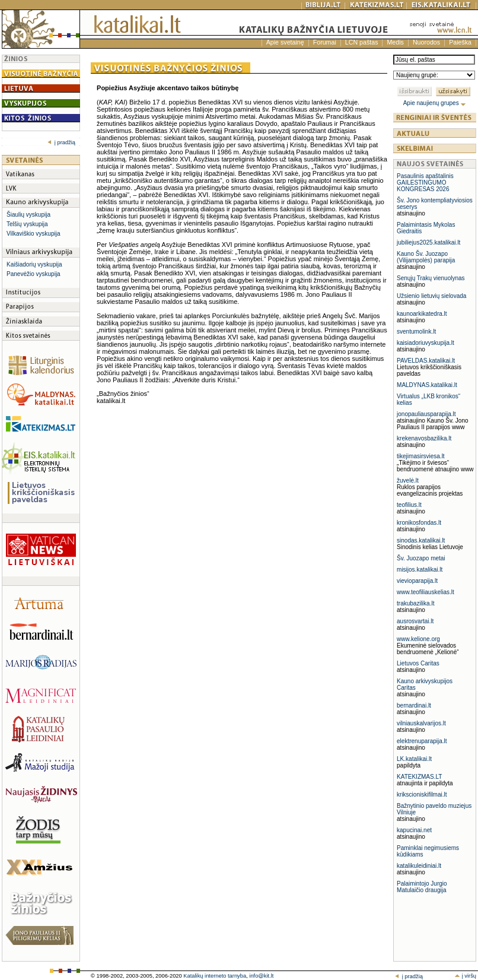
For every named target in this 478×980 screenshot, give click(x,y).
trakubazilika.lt (415, 603)
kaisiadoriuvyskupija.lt (426, 343)
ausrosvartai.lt (415, 621)
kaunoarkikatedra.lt (422, 314)
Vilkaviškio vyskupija (33, 234)
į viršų (465, 976)
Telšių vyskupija (27, 224)
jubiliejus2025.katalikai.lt (428, 242)
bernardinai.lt (414, 705)
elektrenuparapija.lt (422, 741)
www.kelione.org (418, 639)
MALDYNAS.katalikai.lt (427, 385)
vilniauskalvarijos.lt (421, 723)
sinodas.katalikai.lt (421, 540)
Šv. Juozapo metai (421, 558)
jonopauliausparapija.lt (426, 414)
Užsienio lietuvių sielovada (431, 296)
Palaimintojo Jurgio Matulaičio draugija (422, 887)
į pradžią (61, 142)
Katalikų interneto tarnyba (215, 976)
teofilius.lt (409, 505)
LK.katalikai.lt (414, 759)
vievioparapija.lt (417, 581)
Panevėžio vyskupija (34, 274)
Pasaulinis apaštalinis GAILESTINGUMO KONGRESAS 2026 (425, 183)
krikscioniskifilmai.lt (422, 795)
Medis (395, 42)
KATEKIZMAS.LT (419, 777)
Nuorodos (426, 42)
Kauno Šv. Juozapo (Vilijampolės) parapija (426, 257)
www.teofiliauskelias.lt (426, 592)
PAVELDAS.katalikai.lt (426, 361)
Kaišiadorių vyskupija (34, 264)
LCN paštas (362, 42)
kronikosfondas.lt (419, 523)
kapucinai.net (414, 830)
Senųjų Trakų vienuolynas (431, 278)
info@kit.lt (261, 976)
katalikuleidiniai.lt (419, 866)
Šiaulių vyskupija (28, 215)
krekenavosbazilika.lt (424, 438)
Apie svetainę (285, 42)
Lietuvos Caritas (418, 663)
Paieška (460, 42)
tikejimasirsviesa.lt (421, 456)
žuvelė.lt (408, 481)
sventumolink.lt (416, 332)
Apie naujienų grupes (435, 103)
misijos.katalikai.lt (420, 570)
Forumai (325, 42)
